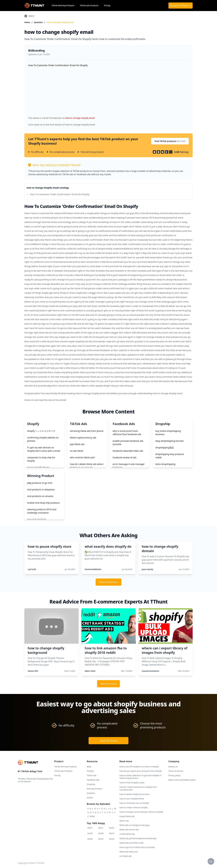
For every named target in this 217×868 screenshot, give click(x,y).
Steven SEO (33, 671)
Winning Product (95, 789)
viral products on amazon (40, 496)
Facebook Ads (93, 780)
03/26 (90, 839)
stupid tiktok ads (127, 816)
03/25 (101, 839)
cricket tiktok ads (127, 834)
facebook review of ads (125, 457)
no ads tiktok (77, 451)
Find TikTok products (170, 141)
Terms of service (176, 771)
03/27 (112, 833)
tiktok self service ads (129, 830)
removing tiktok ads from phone (87, 431)
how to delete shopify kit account (134, 794)
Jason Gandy (147, 569)
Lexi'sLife (32, 569)
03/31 (101, 828)
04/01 (90, 828)
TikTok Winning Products (63, 5)
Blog (89, 767)
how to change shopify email (60, 22)
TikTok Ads (92, 775)
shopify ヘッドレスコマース (41, 431)
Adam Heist (90, 671)
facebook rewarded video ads (128, 451)
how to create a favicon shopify (134, 807)
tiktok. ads (124, 821)
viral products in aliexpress (41, 490)
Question (39, 22)
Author (90, 797)
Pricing (107, 5)
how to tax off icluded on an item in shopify (139, 767)
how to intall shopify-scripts (132, 783)
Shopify (90, 771)
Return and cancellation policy (182, 780)
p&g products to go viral (40, 483)
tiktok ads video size (129, 852)
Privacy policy (174, 775)
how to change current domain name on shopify (141, 812)
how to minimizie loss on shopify (134, 803)
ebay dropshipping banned (169, 441)
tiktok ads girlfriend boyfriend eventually (138, 838)
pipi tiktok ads (77, 444)
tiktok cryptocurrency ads (83, 438)
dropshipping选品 (165, 448)
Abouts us (173, 767)
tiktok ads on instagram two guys (135, 825)
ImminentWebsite (93, 569)
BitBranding (36, 50)
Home (27, 22)
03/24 (112, 839)
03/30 (112, 828)
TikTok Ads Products (89, 5)
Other (92, 816)
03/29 (90, 833)
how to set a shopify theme (132, 799)
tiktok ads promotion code (131, 843)
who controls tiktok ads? (82, 457)
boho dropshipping (165, 464)
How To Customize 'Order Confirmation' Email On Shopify (60, 194)
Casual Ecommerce (150, 671)
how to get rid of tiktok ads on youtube (137, 847)
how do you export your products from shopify (141, 771)
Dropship (91, 784)
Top (211, 861)
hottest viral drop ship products (43, 503)
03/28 (101, 833)
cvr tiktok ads (125, 856)
